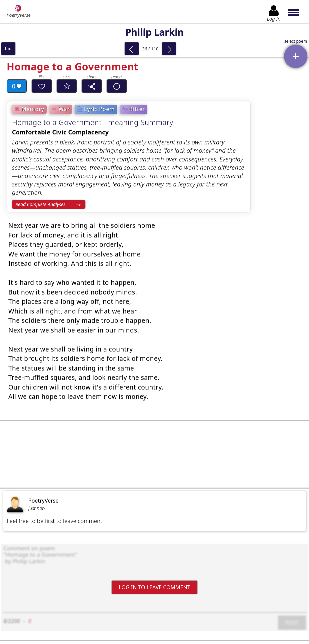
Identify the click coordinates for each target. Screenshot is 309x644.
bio (8, 49)
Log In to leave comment (154, 587)
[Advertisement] (154, 454)
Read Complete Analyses (40, 204)
